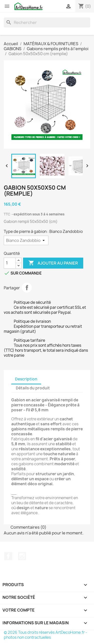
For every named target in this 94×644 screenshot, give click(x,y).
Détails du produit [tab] (33, 388)
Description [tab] (26, 379)
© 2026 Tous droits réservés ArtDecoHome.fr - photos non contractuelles (45, 635)
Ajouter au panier (53, 263)
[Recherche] (47, 22)
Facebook (8, 556)
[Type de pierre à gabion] (26, 240)
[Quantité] (10, 263)
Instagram (22, 556)
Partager (27, 288)
